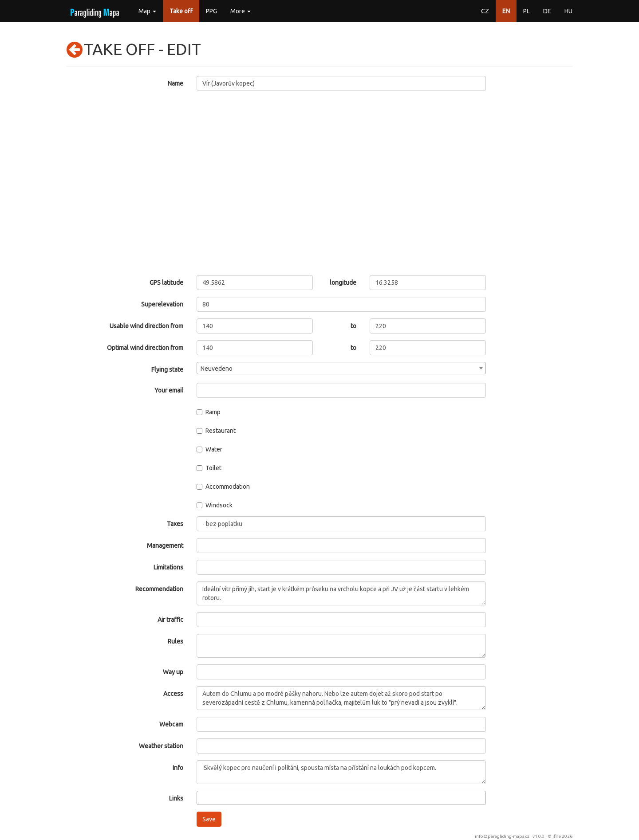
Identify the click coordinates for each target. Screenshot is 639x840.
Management (165, 546)
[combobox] (341, 368)
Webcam (171, 724)
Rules (176, 641)
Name (176, 83)
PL (527, 11)
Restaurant (216, 431)
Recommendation (159, 589)
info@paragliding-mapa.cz (502, 836)
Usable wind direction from (146, 326)
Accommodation (223, 487)
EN (506, 11)
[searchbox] (202, 797)
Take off (181, 11)
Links (176, 798)
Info (178, 768)
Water (209, 449)
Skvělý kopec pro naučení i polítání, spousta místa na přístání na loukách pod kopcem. (341, 772)
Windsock (215, 505)
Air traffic (170, 620)
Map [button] (147, 11)
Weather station (161, 746)
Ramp (209, 412)
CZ (485, 11)
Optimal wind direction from (145, 348)
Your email (169, 390)
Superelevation (162, 304)
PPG (211, 11)
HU (568, 11)
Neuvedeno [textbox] (217, 369)
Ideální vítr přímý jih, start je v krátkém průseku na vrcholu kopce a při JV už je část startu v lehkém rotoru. (341, 593)
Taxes (175, 524)
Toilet (209, 468)
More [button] (241, 11)
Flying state (167, 369)
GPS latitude (166, 283)
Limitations (168, 567)
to (353, 326)
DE (547, 11)
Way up (173, 672)
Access (173, 694)
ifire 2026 (562, 836)
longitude (343, 283)
